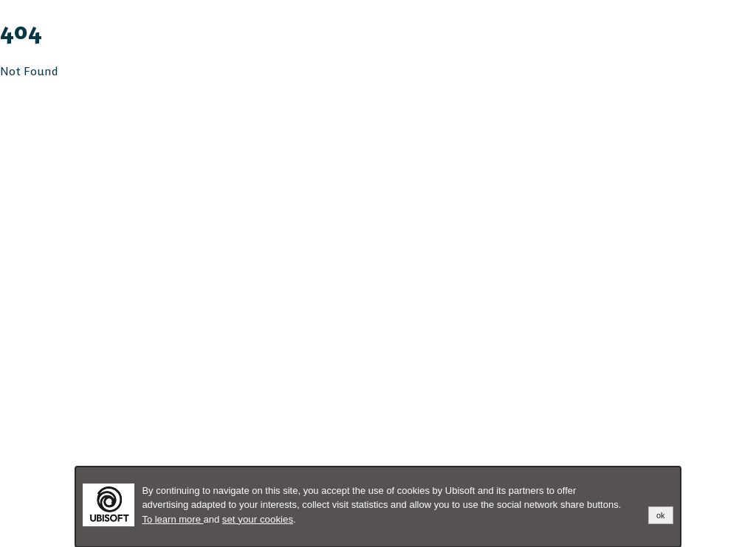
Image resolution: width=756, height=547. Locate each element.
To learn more (172, 519)
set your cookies (258, 519)
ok (661, 515)
